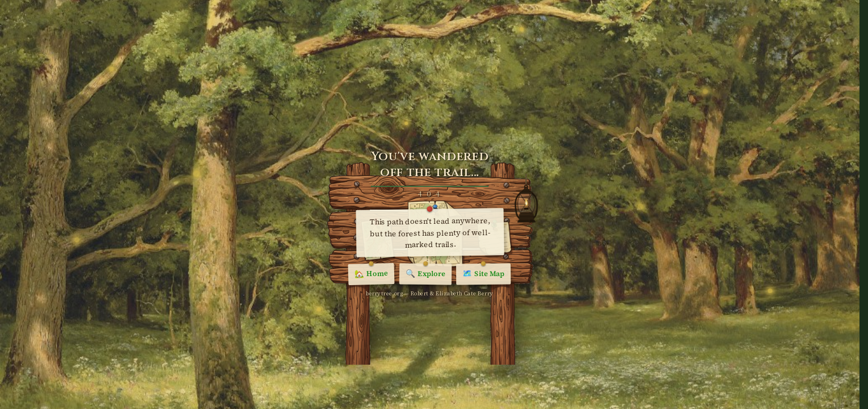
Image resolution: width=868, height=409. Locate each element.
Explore (425, 274)
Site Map (483, 275)
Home (372, 275)
